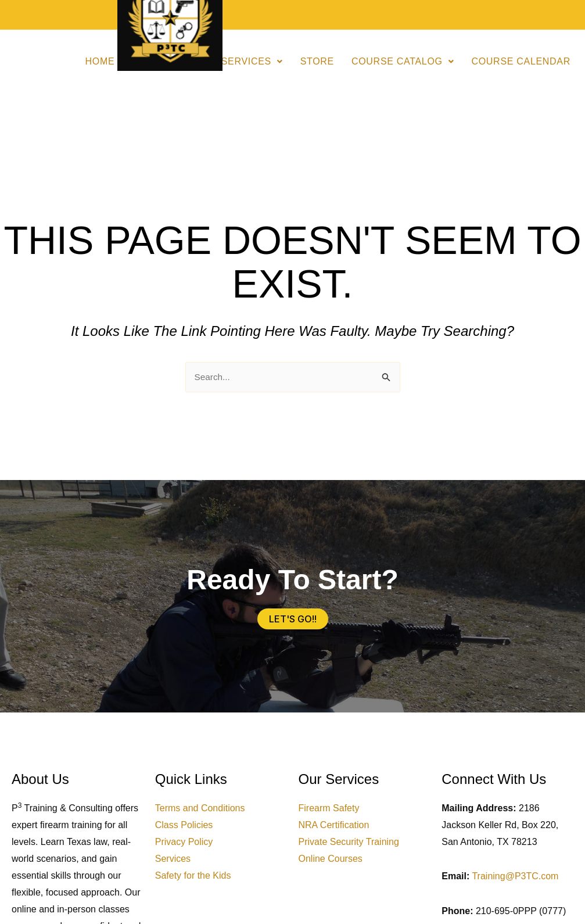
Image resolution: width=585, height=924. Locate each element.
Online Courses (331, 859)
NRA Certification (334, 825)
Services (252, 61)
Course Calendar (521, 61)
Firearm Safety (329, 809)
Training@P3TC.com (515, 877)
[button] (252, 62)
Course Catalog (403, 61)
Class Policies (184, 825)
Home (100, 61)
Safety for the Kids (193, 876)
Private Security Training (349, 842)
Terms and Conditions (200, 809)
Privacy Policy (184, 842)
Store (317, 61)
